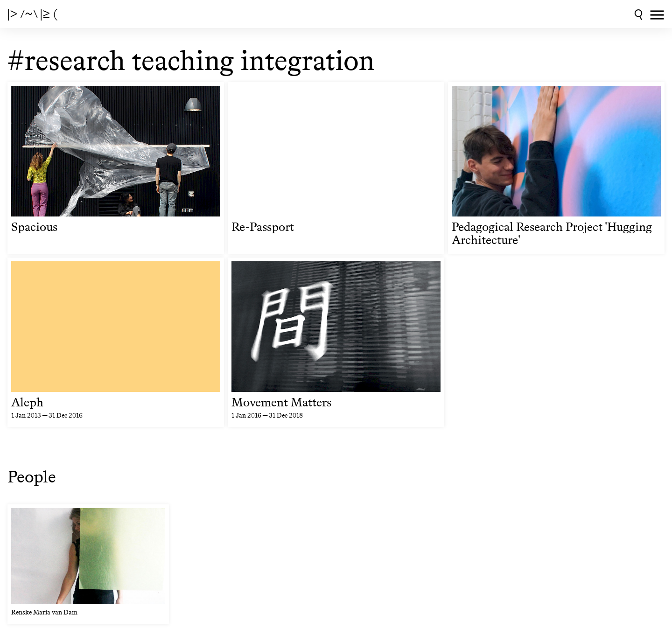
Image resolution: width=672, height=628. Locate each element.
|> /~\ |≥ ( (32, 14)
